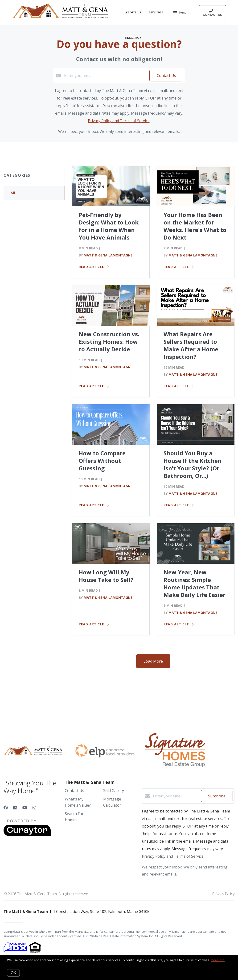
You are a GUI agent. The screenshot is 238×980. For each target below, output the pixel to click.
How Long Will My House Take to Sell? (106, 576)
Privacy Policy (223, 894)
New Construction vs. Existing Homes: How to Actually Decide (109, 342)
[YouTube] (25, 808)
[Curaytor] (27, 835)
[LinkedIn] (15, 808)
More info (218, 960)
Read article (94, 267)
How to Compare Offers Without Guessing (102, 461)
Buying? (156, 12)
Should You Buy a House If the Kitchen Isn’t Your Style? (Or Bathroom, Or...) (193, 464)
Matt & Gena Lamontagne (108, 255)
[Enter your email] (106, 76)
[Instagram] (34, 808)
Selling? (133, 38)
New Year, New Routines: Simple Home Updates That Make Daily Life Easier (195, 583)
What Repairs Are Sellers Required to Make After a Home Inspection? (191, 345)
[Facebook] (6, 808)
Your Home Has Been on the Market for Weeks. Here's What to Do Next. (195, 226)
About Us (133, 12)
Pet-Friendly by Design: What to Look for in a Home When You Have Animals (109, 226)
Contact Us (74, 791)
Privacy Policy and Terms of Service (119, 121)
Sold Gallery (114, 791)
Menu (180, 13)
